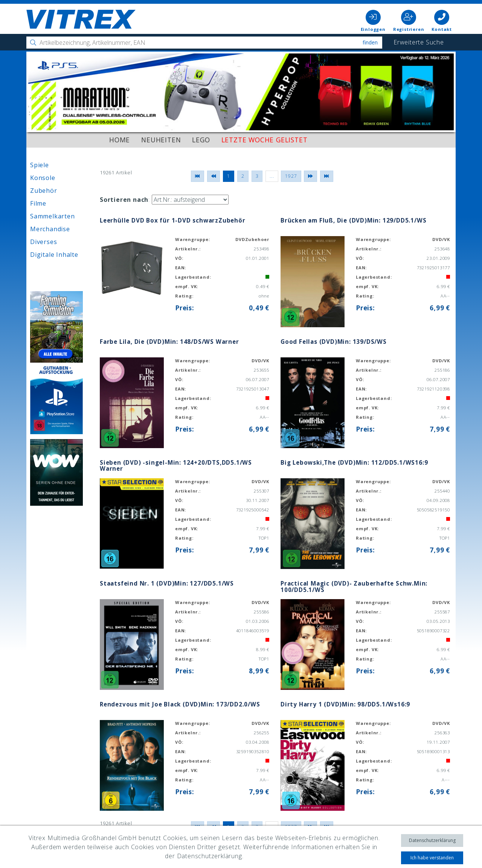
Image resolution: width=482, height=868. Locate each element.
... (272, 176)
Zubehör (44, 191)
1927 (291, 176)
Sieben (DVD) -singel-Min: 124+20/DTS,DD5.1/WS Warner (175, 466)
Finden (370, 42)
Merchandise (50, 229)
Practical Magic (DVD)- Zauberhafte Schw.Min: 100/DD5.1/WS (352, 587)
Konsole (43, 178)
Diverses (43, 242)
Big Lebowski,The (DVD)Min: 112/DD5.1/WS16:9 (353, 462)
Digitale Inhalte (54, 255)
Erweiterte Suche (419, 42)
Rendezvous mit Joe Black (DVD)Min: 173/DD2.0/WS (179, 704)
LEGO (201, 140)
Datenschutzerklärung (432, 840)
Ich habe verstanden (432, 858)
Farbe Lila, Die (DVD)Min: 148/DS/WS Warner (168, 342)
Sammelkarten (53, 216)
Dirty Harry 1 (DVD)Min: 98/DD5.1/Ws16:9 (345, 704)
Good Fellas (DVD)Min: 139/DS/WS (333, 342)
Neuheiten (161, 140)
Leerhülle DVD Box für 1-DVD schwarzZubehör (171, 220)
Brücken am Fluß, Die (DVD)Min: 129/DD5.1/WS (352, 220)
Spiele (40, 165)
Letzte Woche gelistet (265, 140)
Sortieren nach (124, 200)
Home (120, 140)
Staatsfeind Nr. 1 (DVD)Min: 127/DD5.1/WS (166, 583)
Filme (38, 203)
